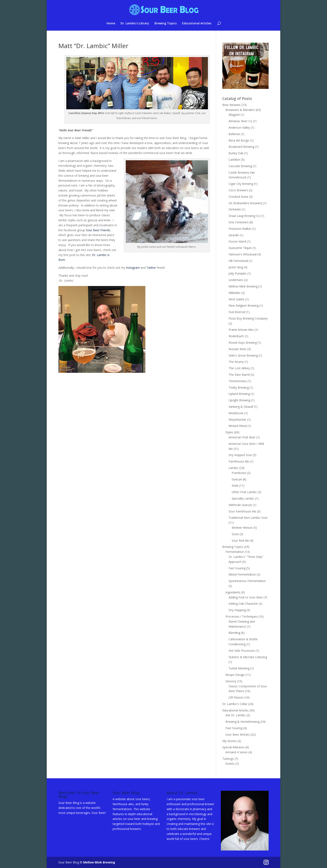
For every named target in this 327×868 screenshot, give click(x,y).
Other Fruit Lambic (244, 492)
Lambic (233, 468)
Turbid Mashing (239, 668)
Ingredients (233, 592)
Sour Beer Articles (238, 734)
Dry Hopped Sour (240, 455)
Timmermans (238, 381)
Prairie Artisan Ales (241, 330)
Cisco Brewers (238, 190)
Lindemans (236, 280)
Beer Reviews (231, 105)
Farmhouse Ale (239, 461)
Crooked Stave (238, 197)
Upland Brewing (239, 394)
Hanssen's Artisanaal (243, 254)
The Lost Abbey (239, 368)
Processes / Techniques (241, 616)
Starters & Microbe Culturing (248, 657)
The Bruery (236, 362)
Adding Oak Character (243, 604)
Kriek (235, 486)
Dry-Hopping (237, 610)
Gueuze (237, 479)
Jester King (236, 267)
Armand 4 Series (236, 752)
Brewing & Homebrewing (242, 722)
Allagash (234, 115)
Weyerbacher (237, 420)
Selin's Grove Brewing (243, 355)
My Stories (230, 741)
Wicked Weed (238, 426)
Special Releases (233, 747)
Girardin (234, 235)
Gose (235, 534)
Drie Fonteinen (239, 222)
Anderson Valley (239, 127)
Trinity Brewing (239, 387)
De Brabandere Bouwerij (245, 203)
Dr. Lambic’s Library (135, 24)
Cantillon (234, 160)
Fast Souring (237, 568)
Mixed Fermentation (242, 574)
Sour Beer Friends (98, 230)
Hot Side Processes (242, 651)
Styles (229, 432)
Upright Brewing (239, 400)
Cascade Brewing (240, 166)
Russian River (238, 349)
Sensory (231, 681)
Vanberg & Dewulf (241, 407)
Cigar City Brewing (241, 184)
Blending (234, 633)
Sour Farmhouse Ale (242, 511)
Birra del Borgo (239, 140)
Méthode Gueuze (240, 505)
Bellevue (234, 134)
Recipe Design (235, 675)
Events (230, 764)
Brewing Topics (166, 24)
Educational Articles (197, 24)
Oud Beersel (237, 312)
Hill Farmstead (238, 261)
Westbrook (236, 413)
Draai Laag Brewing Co (244, 216)
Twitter (151, 268)
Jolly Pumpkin (238, 273)
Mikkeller (235, 293)
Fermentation (235, 552)
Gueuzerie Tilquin (240, 248)
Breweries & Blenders (240, 110)
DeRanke (235, 209)
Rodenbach (236, 336)
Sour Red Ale (240, 540)
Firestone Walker (240, 229)
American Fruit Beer (242, 437)
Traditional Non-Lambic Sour (248, 518)
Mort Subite (236, 299)
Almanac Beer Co (240, 121)
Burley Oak (236, 153)
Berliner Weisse (242, 528)
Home (111, 24)
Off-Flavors (236, 697)
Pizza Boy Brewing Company (248, 318)
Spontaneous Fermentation (247, 581)
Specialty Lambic (243, 498)
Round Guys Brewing (243, 343)
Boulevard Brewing (241, 147)
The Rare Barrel (239, 375)
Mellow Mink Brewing (243, 286)
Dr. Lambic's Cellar (235, 704)
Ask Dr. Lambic (236, 715)
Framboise (239, 473)
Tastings (228, 759)
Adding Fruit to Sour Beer (246, 597)
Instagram (133, 268)
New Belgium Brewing (244, 305)
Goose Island (237, 241)
